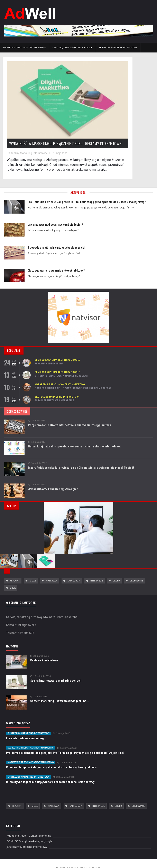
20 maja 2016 (37, 412)
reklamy (15, 572)
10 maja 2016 (39, 688)
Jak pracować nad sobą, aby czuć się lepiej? (55, 216)
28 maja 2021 (37, 476)
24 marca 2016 (40, 647)
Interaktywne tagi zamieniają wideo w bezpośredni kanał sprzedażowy (50, 773)
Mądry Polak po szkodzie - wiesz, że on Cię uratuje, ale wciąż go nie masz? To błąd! (81, 459)
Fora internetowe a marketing (54, 392)
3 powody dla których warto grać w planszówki (56, 239)
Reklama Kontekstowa (49, 355)
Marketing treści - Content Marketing (25, 48)
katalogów (74, 572)
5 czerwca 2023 (67, 739)
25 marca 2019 (67, 754)
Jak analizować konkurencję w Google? (53, 480)
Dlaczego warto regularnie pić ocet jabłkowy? (56, 262)
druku (116, 572)
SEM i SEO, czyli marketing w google (72, 48)
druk (13, 579)
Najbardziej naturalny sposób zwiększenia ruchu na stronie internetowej (75, 438)
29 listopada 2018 (64, 768)
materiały (52, 572)
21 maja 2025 (62, 129)
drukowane (136, 572)
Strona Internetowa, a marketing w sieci (61, 367)
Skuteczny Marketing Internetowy (118, 48)
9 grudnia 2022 (38, 454)
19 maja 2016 (62, 725)
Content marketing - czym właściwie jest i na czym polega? (73, 379)
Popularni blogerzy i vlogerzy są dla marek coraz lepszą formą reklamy (51, 759)
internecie (97, 572)
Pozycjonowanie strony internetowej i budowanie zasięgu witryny (70, 416)
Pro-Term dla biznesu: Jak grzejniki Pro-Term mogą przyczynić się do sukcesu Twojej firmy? (87, 193)
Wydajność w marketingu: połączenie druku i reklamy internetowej (34, 113)
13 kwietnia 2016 (40, 668)
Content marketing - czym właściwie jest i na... (60, 692)
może (33, 572)
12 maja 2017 (37, 433)
